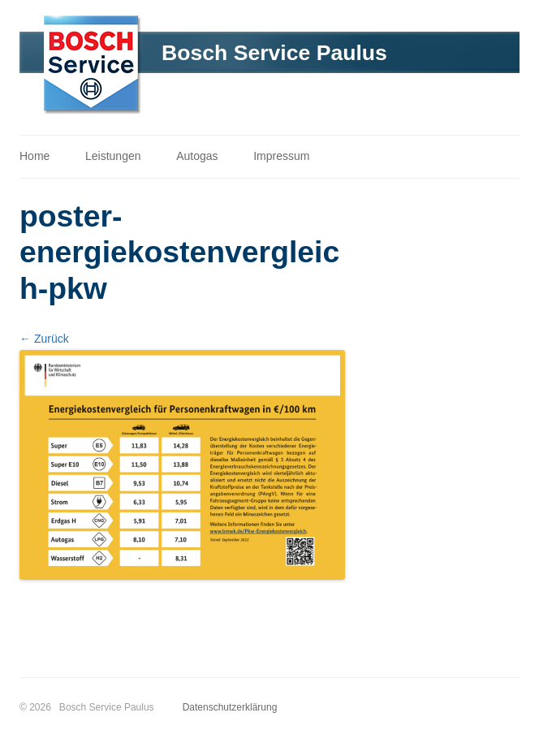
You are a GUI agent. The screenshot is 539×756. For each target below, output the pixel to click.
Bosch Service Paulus (274, 53)
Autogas (197, 156)
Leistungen (113, 156)
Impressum (281, 156)
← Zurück (44, 339)
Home (34, 156)
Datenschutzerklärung (230, 707)
